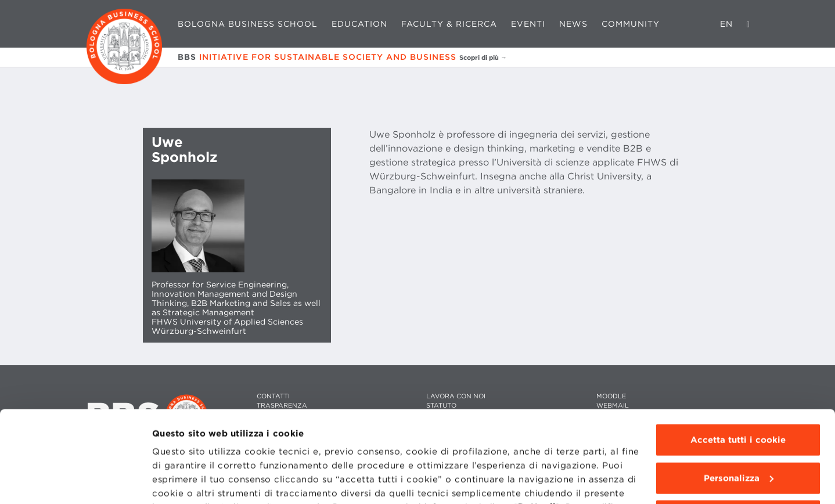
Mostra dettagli (187, 481)
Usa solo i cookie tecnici (738, 430)
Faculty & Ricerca (449, 24)
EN (726, 24)
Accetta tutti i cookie (738, 354)
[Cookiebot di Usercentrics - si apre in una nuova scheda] (75, 481)
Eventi (528, 24)
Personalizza (739, 392)
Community (631, 24)
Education (359, 24)
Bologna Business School (248, 24)
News (573, 24)
